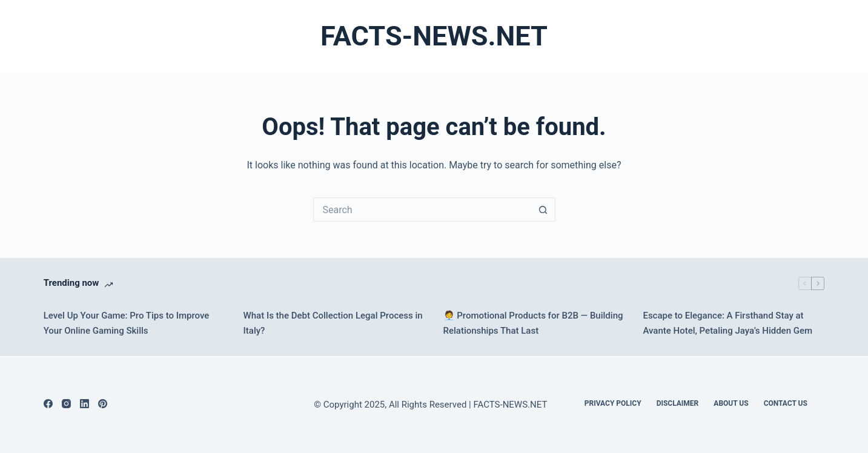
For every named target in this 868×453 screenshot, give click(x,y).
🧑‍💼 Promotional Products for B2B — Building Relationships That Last (533, 323)
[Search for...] (422, 210)
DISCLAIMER (678, 403)
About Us (731, 403)
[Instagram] (66, 404)
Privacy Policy (613, 403)
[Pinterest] (103, 404)
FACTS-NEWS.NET (434, 36)
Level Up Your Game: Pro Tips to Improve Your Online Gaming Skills (127, 323)
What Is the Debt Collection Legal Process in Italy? (333, 323)
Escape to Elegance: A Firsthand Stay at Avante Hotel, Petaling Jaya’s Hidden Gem (727, 323)
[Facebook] (48, 404)
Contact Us (786, 403)
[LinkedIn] (84, 404)
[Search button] (543, 210)
